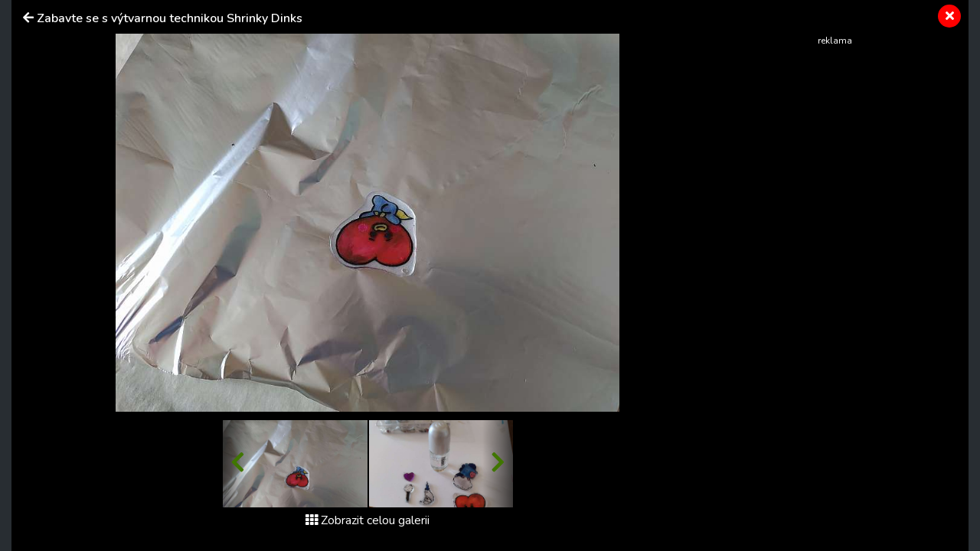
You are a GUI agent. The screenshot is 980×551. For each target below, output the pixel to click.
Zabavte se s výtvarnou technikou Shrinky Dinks (170, 18)
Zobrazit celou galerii (367, 520)
